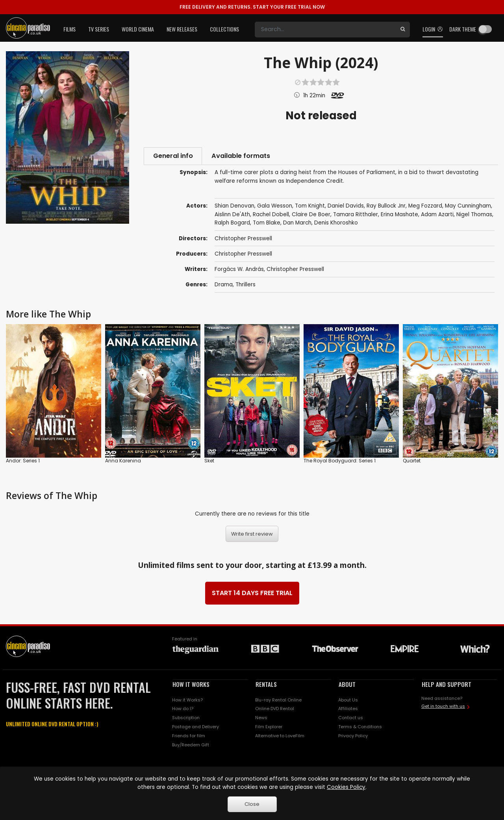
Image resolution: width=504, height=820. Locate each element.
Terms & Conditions (360, 727)
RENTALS (266, 685)
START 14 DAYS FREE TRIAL (252, 594)
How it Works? (187, 700)
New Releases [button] (182, 29)
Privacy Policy (353, 737)
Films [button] (69, 29)
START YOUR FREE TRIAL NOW (252, 7)
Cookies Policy (346, 787)
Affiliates (348, 709)
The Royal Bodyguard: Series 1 (340, 461)
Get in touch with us (443, 707)
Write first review (252, 535)
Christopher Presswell (243, 254)
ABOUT (347, 685)
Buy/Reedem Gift (191, 746)
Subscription (186, 718)
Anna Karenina (123, 461)
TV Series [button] (99, 29)
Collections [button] (224, 29)
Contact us (351, 718)
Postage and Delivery (195, 727)
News (261, 718)
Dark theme (463, 29)
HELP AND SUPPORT (447, 685)
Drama (224, 285)
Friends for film (189, 737)
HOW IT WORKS (191, 685)
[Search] (325, 30)
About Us (348, 700)
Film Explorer (269, 727)
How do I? (183, 709)
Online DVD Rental (275, 709)
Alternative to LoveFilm (280, 737)
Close (252, 804)
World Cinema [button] (138, 29)
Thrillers (246, 285)
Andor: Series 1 (23, 461)
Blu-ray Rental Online (278, 700)
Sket (209, 461)
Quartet (412, 461)
